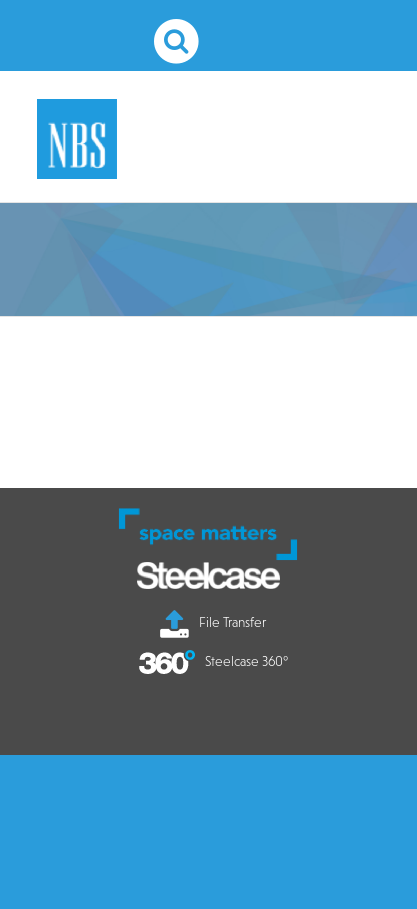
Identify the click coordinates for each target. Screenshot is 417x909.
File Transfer (213, 622)
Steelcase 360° (213, 661)
